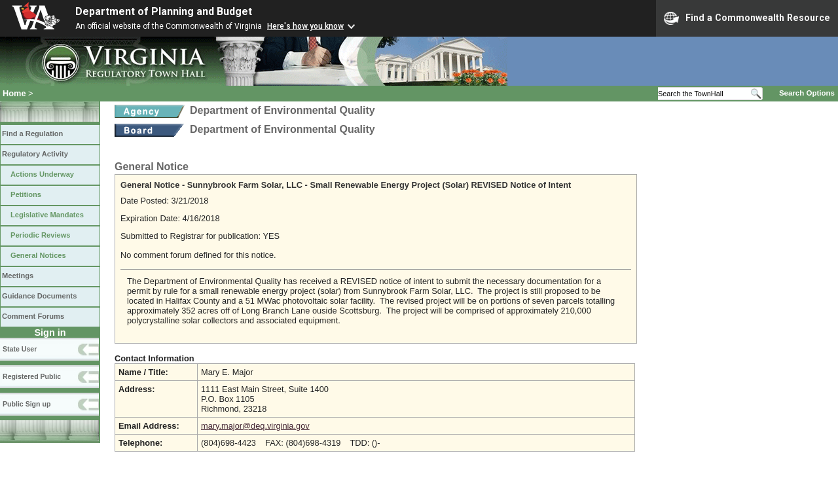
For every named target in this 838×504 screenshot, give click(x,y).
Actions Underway (42, 174)
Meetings (18, 276)
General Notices (38, 255)
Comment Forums (33, 316)
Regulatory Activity (35, 154)
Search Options (807, 93)
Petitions (26, 194)
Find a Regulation (32, 134)
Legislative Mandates (47, 215)
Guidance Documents (39, 296)
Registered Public (32, 376)
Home (14, 93)
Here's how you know (305, 26)
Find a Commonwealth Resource (747, 18)
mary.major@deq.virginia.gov (255, 426)
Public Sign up (27, 404)
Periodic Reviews (41, 235)
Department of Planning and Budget (164, 11)
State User (20, 349)
